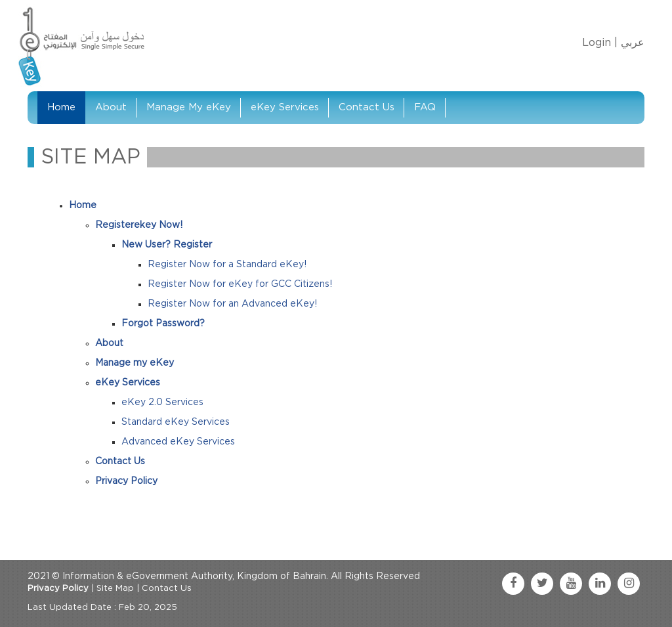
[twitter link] (542, 584)
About (111, 107)
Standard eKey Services (176, 422)
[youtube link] (571, 584)
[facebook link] (513, 584)
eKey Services (285, 107)
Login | (600, 43)
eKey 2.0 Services (162, 402)
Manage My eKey (189, 107)
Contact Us (367, 107)
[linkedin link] (600, 584)
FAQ (425, 107)
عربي (633, 43)
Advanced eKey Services (178, 442)
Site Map (115, 589)
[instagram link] (629, 584)
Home (61, 107)
